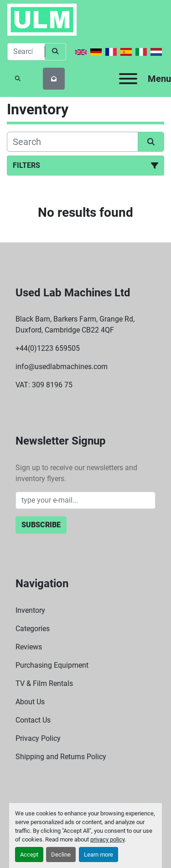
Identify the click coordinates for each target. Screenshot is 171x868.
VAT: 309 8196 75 (44, 385)
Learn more (98, 855)
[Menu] (128, 79)
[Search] (26, 52)
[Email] (86, 500)
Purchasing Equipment (52, 665)
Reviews (29, 647)
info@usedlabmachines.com (62, 367)
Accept (29, 855)
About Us (30, 702)
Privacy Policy (38, 738)
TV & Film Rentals (44, 683)
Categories (33, 629)
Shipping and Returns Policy (61, 757)
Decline (61, 855)
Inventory (30, 610)
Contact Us (33, 720)
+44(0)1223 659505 (48, 348)
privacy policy (107, 839)
